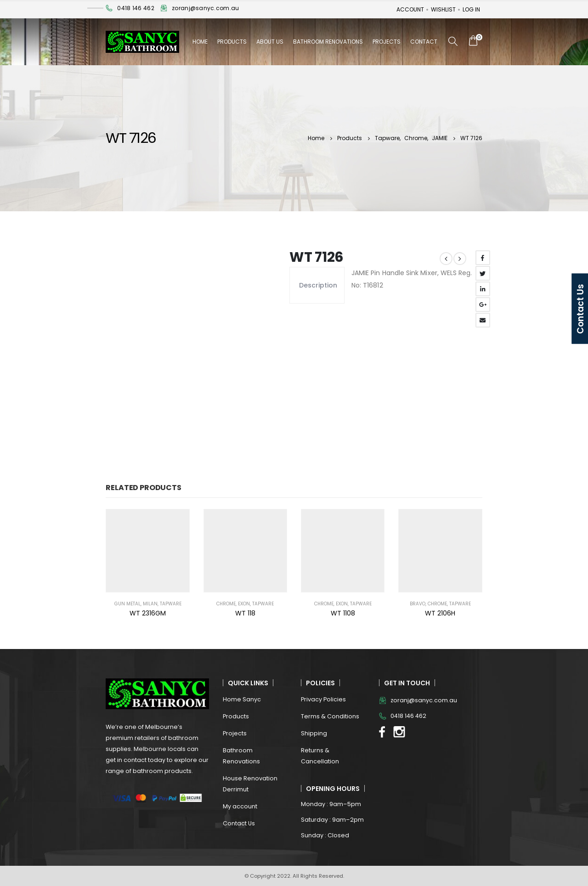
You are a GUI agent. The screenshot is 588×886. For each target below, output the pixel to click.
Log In (471, 9)
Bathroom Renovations (328, 42)
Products (232, 42)
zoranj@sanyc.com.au (205, 8)
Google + (483, 305)
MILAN (150, 604)
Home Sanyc (242, 699)
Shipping (314, 733)
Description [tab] (317, 285)
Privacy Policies (323, 699)
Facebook (483, 258)
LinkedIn (483, 289)
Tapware (171, 604)
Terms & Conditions (330, 716)
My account (240, 806)
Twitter (483, 273)
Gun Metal (127, 604)
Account (410, 9)
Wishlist (443, 9)
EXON (244, 604)
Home (200, 42)
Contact (424, 42)
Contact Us (239, 823)
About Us (270, 42)
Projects (387, 42)
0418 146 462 (136, 8)
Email (483, 320)
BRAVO (418, 604)
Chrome (226, 604)
